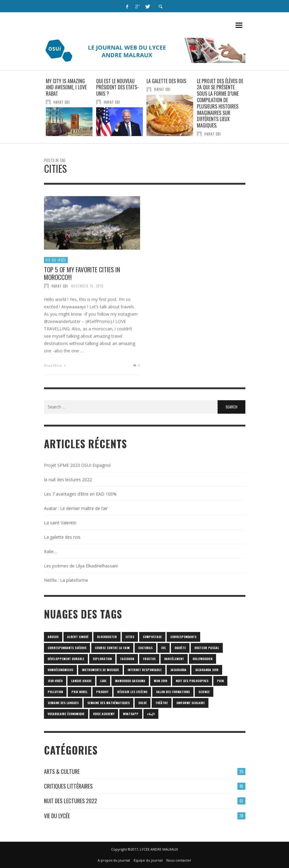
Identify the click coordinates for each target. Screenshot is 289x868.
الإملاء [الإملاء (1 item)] (151, 714)
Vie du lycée (56, 263)
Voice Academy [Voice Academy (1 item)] (104, 714)
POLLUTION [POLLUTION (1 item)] (55, 692)
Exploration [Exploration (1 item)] (102, 659)
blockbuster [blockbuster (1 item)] (107, 637)
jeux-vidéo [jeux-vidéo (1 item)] (55, 681)
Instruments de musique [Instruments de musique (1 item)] (100, 670)
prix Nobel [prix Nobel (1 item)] (79, 692)
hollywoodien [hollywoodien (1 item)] (202, 659)
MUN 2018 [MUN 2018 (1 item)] (161, 681)
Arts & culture (62, 771)
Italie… (50, 551)
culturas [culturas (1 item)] (145, 648)
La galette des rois (166, 81)
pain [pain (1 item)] (220, 681)
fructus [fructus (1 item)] (149, 659)
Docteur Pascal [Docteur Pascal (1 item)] (207, 648)
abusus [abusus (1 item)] (53, 637)
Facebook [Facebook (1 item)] (127, 659)
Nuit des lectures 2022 (70, 801)
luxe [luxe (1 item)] (103, 681)
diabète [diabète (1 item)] (180, 648)
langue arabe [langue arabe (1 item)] (81, 681)
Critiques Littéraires (68, 786)
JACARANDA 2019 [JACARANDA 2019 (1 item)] (207, 670)
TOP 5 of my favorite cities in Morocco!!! (82, 276)
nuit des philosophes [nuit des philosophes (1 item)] (192, 681)
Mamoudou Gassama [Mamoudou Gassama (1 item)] (130, 681)
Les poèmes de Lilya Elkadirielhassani (81, 566)
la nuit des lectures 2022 (68, 480)
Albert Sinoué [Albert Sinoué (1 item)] (78, 637)
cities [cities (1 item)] (130, 637)
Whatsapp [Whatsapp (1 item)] (131, 714)
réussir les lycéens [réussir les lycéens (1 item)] (132, 692)
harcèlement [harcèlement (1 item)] (174, 659)
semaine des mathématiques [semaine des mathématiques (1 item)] (108, 703)
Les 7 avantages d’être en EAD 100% (80, 494)
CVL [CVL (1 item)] (164, 648)
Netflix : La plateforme (66, 580)
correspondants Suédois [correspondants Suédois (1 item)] (67, 648)
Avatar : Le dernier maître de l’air (76, 508)
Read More (56, 369)
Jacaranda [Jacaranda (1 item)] (178, 670)
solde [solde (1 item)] (143, 703)
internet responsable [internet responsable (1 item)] (145, 670)
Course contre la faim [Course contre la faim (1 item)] (112, 648)
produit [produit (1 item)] (102, 692)
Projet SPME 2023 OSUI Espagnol (77, 465)
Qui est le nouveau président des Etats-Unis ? (117, 87)
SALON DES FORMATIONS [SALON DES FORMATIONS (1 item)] (173, 692)
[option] (69, 107)
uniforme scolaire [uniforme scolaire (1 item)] (191, 703)
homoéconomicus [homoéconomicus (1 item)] (60, 670)
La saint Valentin (60, 523)
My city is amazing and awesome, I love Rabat (66, 87)
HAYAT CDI (62, 102)
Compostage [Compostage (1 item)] (152, 637)
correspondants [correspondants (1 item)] (183, 637)
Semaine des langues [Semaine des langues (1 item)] (63, 703)
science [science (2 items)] (204, 692)
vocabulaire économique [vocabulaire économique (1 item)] (66, 714)
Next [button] (250, 109)
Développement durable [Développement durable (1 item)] (66, 659)
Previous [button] (39, 109)
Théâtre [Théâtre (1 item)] (162, 703)
